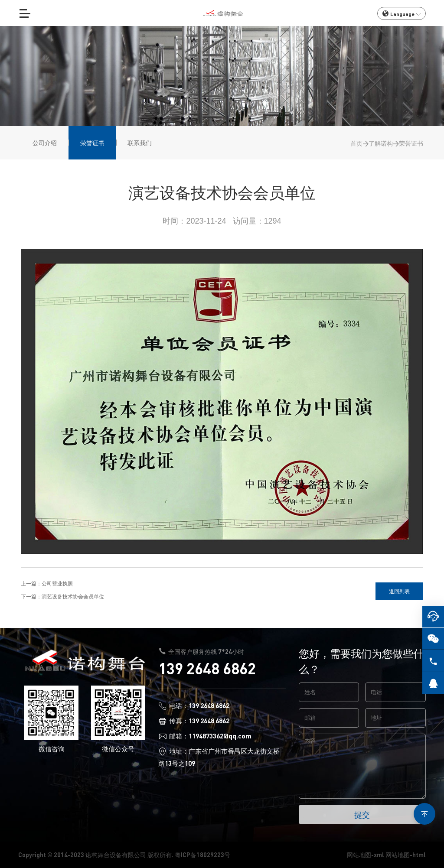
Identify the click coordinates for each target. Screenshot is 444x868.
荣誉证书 (411, 143)
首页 (356, 143)
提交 (362, 814)
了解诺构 (381, 143)
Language (402, 14)
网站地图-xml (366, 855)
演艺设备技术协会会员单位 (73, 596)
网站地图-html (406, 855)
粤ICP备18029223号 (202, 855)
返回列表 (399, 591)
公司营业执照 (57, 583)
